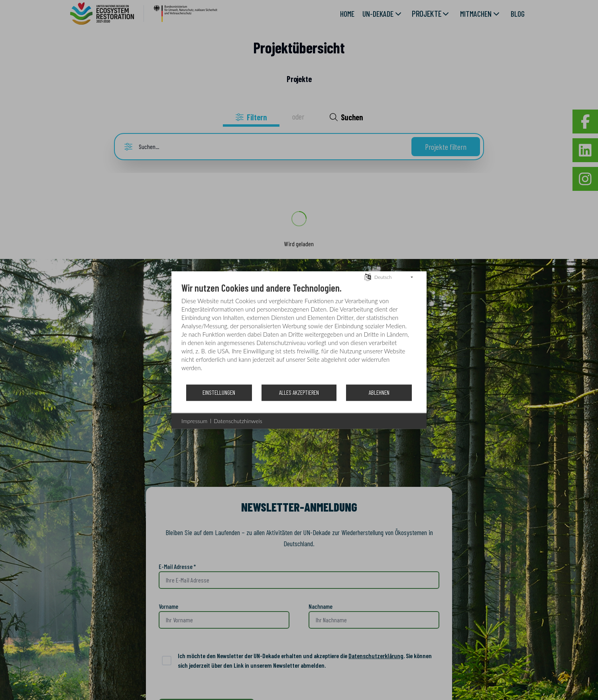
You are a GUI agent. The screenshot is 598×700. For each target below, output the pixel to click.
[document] (299, 333)
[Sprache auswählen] (368, 276)
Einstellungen (219, 392)
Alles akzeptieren (299, 392)
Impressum (194, 421)
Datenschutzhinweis (238, 421)
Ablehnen (379, 392)
